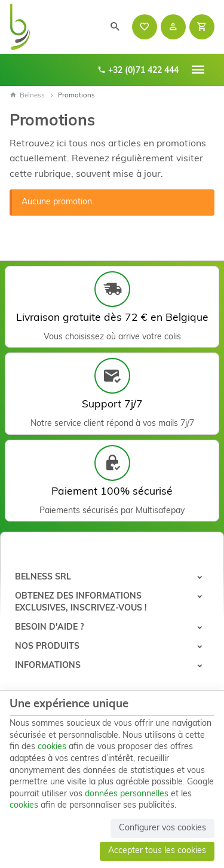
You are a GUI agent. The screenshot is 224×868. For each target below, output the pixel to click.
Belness (27, 96)
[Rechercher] (115, 27)
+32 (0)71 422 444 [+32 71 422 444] (138, 70)
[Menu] (198, 70)
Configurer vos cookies (162, 828)
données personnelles (127, 794)
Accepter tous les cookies (157, 851)
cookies (52, 747)
